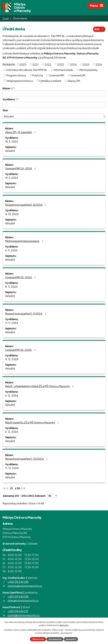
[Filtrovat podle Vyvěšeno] (54, 105)
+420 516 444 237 (18, 611)
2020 (23, 64)
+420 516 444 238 (18, 582)
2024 (73, 64)
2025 (86, 64)
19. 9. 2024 (12, 178)
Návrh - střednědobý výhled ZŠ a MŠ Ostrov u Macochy (40, 386)
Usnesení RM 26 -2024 (21, 350)
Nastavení (71, 639)
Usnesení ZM (78, 75)
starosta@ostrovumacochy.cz (25, 586)
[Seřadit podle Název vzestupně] (14, 88)
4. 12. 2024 (12, 359)
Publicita (38, 75)
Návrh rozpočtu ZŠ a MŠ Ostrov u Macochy (33, 422)
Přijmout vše (38, 639)
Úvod (6, 18)
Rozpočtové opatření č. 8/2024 (26, 205)
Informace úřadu (63, 70)
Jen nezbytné (55, 639)
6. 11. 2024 (11, 250)
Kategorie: (9, 64)
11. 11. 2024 (12, 323)
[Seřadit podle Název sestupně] (14, 89)
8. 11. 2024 (11, 287)
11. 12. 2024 (12, 468)
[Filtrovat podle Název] (54, 93)
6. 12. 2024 (12, 395)
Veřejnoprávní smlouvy (20, 81)
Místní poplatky (88, 70)
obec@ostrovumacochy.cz (23, 600)
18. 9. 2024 (12, 141)
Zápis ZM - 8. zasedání (21, 132)
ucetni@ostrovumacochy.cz (24, 615)
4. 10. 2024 (12, 214)
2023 (61, 64)
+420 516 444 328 (18, 597)
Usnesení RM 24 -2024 (21, 168)
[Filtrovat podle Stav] (54, 116)
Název (8, 88)
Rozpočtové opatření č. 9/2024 (26, 314)
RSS (99, 29)
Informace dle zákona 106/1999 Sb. (27, 70)
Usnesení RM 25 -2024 (21, 277)
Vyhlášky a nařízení (50, 81)
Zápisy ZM (74, 81)
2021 (35, 64)
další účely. (64, 625)
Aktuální (10, 151)
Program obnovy (16, 75)
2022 (48, 64)
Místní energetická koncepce (25, 241)
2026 (99, 64)
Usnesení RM (57, 75)
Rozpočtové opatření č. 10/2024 (27, 459)
